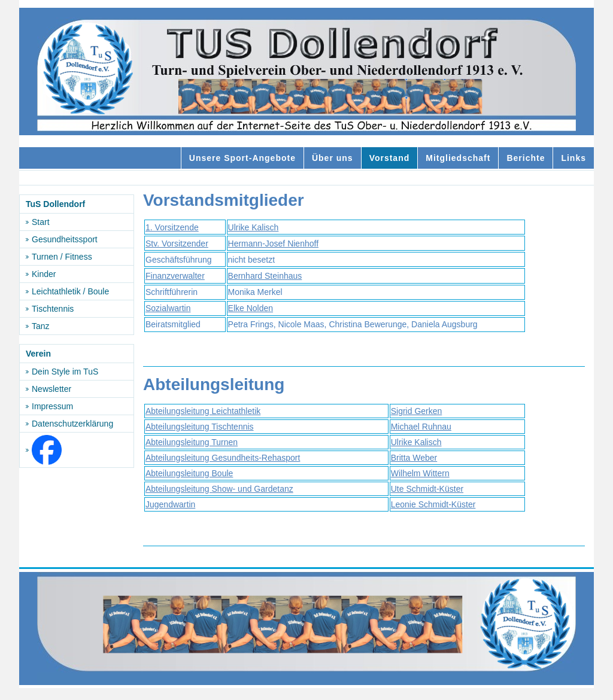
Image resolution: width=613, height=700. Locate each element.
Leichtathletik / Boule (70, 291)
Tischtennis (53, 309)
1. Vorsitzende (172, 227)
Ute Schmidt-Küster (427, 489)
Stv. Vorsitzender (177, 244)
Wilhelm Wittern (420, 473)
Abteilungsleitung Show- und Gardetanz (219, 489)
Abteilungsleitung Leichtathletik (203, 411)
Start (41, 222)
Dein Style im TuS (65, 372)
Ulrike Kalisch (254, 227)
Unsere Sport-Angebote (242, 158)
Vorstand (390, 158)
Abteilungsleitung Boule (189, 473)
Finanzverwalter (175, 276)
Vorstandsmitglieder (224, 200)
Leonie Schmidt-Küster (433, 504)
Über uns (333, 158)
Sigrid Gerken (417, 411)
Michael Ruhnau (421, 427)
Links (573, 158)
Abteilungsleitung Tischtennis (200, 427)
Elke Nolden (251, 308)
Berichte (526, 158)
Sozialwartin (168, 308)
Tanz (41, 326)
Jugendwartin (170, 504)
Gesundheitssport (65, 239)
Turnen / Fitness (62, 257)
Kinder (44, 274)
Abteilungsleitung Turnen (192, 442)
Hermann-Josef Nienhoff (273, 244)
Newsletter (51, 389)
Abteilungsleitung (214, 384)
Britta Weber (414, 458)
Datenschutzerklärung (72, 424)
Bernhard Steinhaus (265, 276)
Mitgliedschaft (458, 158)
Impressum (52, 406)
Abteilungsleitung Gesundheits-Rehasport (223, 458)
